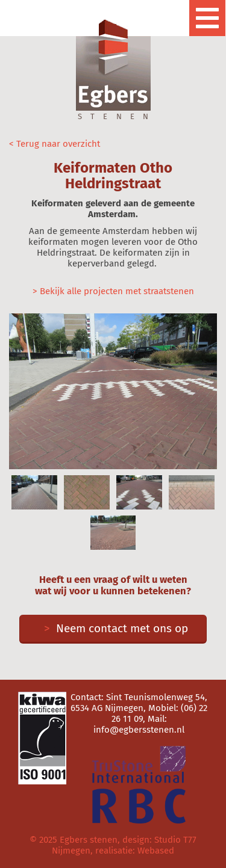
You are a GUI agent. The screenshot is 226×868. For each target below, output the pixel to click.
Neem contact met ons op (113, 628)
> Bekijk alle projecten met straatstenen (113, 291)
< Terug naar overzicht (55, 144)
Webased (156, 851)
